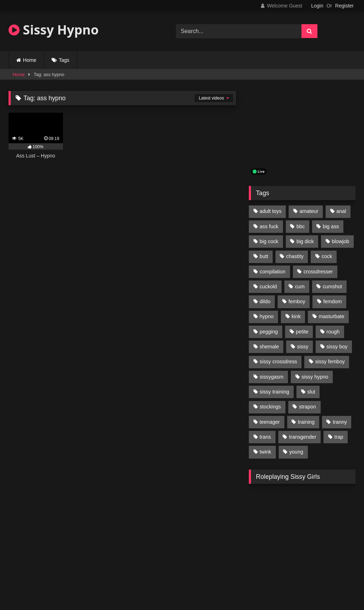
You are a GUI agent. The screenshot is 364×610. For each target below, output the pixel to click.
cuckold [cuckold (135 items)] (268, 287)
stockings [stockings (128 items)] (270, 407)
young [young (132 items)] (296, 452)
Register (344, 6)
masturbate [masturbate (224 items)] (332, 316)
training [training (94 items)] (306, 422)
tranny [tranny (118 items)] (340, 422)
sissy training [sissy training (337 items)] (274, 392)
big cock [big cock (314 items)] (269, 241)
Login (317, 6)
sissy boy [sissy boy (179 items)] (337, 347)
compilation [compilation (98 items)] (272, 272)
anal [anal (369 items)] (341, 211)
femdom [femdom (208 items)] (333, 301)
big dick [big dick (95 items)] (305, 241)
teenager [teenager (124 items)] (270, 422)
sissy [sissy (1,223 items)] (303, 347)
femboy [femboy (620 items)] (297, 301)
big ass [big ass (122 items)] (331, 226)
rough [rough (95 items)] (333, 332)
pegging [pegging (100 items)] (269, 332)
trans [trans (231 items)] (265, 437)
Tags (64, 60)
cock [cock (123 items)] (327, 256)
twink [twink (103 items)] (265, 452)
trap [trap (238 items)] (339, 437)
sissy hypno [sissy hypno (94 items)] (315, 377)
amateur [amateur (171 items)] (309, 211)
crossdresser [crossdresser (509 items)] (318, 272)
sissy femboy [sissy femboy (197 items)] (330, 362)
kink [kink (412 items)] (296, 316)
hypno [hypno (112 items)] (266, 316)
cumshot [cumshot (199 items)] (332, 287)
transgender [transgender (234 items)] (303, 437)
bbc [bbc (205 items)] (301, 226)
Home (30, 60)
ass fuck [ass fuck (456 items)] (269, 226)
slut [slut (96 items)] (311, 392)
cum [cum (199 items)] (300, 287)
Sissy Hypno (54, 30)
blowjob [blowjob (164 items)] (341, 241)
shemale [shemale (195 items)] (269, 347)
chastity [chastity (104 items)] (295, 256)
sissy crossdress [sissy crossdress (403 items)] (278, 362)
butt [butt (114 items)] (264, 256)
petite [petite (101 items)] (302, 332)
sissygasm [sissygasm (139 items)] (271, 377)
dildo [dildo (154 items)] (265, 301)
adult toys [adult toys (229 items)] (271, 211)
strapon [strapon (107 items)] (307, 407)
